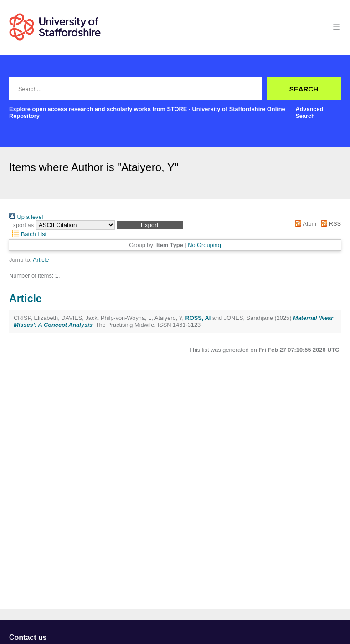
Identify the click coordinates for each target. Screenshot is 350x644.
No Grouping (204, 245)
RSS (329, 224)
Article (41, 260)
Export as (21, 225)
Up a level (26, 217)
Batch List (28, 234)
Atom (304, 224)
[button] (150, 225)
